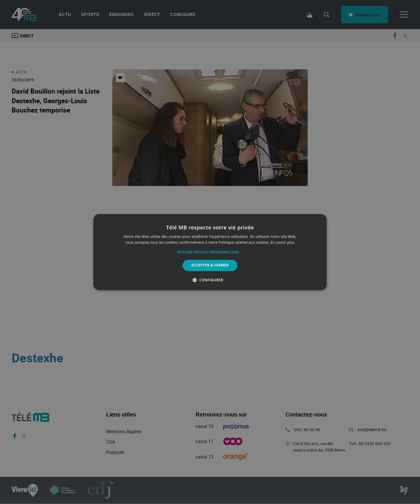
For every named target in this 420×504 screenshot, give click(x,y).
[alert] (210, 252)
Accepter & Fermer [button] (210, 265)
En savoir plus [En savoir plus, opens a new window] (282, 242)
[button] (210, 252)
